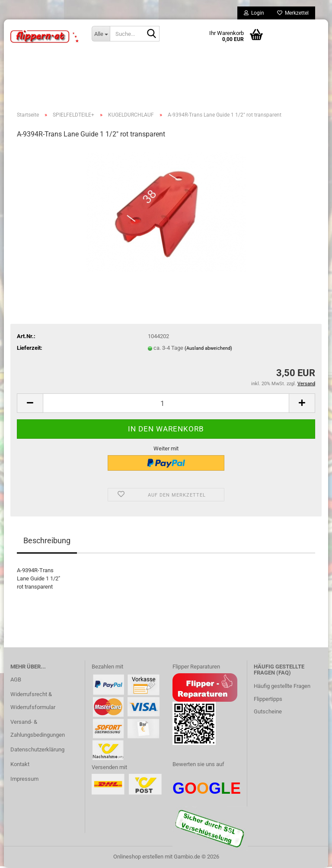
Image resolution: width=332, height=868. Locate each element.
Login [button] (254, 13)
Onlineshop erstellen (138, 857)
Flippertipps (268, 699)
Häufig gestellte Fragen (282, 686)
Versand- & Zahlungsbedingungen (38, 728)
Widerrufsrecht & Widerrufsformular (33, 701)
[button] (30, 403)
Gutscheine (268, 711)
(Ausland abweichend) (208, 348)
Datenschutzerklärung (37, 749)
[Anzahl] (166, 403)
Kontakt (20, 764)
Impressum (24, 779)
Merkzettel (293, 13)
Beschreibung (47, 540)
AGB (16, 680)
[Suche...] (101, 34)
